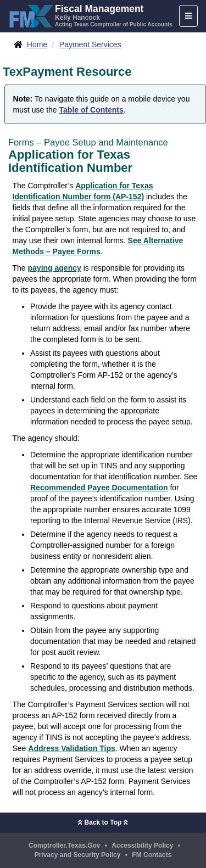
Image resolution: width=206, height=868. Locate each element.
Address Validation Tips (71, 748)
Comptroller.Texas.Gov (64, 845)
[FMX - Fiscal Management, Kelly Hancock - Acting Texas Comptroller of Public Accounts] (90, 15)
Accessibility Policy (142, 845)
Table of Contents (91, 110)
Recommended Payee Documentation (99, 488)
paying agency (55, 268)
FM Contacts (152, 855)
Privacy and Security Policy (78, 855)
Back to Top (103, 822)
